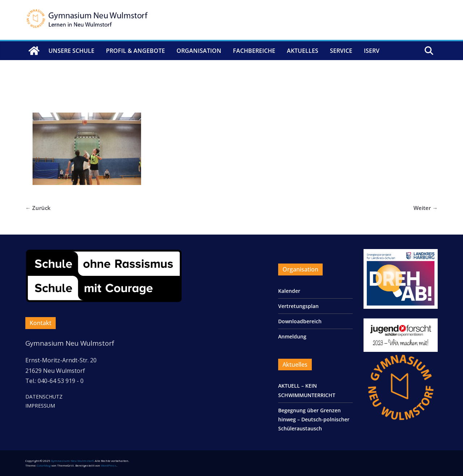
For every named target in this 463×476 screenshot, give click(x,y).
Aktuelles (303, 51)
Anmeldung (292, 336)
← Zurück (38, 208)
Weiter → (426, 208)
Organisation (199, 51)
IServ (372, 51)
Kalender (289, 291)
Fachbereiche (254, 51)
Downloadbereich (300, 321)
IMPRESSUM (40, 406)
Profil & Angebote (135, 51)
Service (341, 51)
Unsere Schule (71, 51)
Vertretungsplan (298, 306)
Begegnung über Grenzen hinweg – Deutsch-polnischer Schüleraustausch (314, 419)
